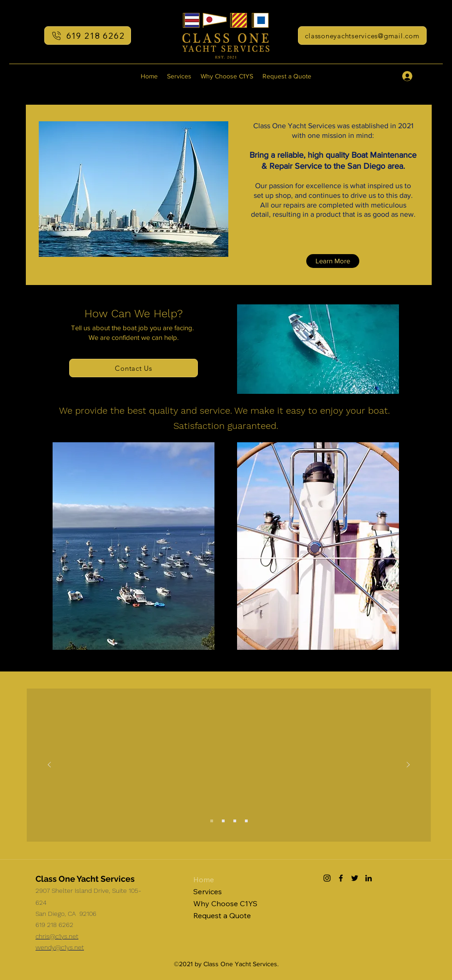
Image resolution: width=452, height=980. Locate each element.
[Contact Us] (134, 368)
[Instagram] (327, 878)
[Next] (408, 765)
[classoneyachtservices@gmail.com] (362, 36)
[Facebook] (341, 878)
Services (208, 891)
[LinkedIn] (369, 878)
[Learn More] (333, 261)
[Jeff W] (235, 821)
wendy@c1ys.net (60, 947)
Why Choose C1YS (225, 903)
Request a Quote (222, 915)
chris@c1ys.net (57, 936)
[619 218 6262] (88, 36)
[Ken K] (212, 821)
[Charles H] (246, 821)
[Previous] (49, 765)
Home (204, 879)
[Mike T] (223, 821)
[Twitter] (355, 878)
